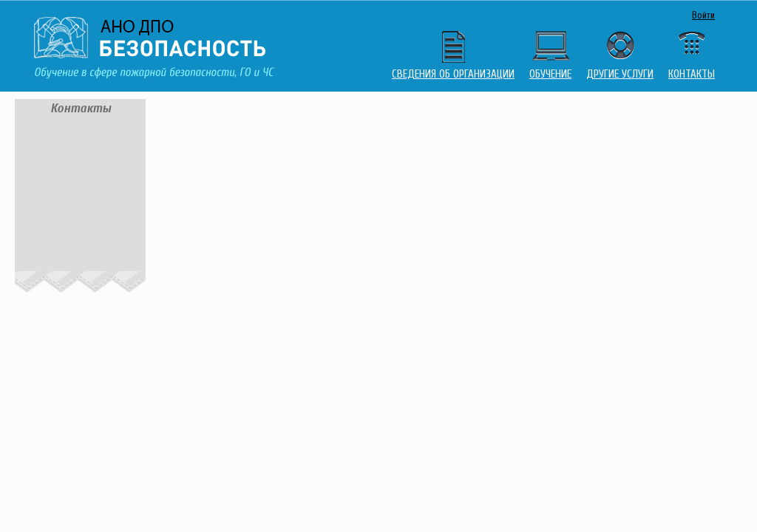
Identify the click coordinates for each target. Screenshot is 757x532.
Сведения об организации (453, 74)
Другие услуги (620, 74)
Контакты (692, 74)
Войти (703, 15)
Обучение (550, 74)
